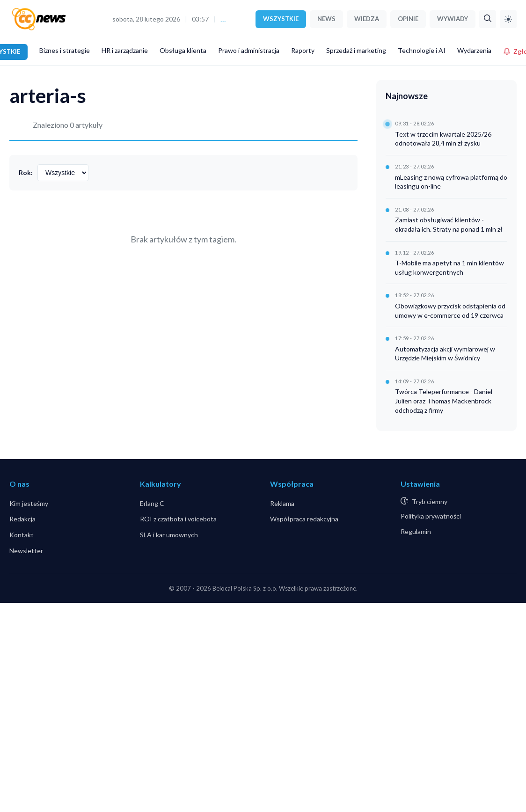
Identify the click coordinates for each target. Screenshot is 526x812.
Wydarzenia (474, 50)
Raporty (303, 50)
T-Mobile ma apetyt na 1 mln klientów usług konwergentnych (449, 267)
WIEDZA (367, 19)
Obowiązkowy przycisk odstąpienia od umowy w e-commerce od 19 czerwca (450, 311)
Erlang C (152, 503)
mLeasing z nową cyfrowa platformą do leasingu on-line (451, 182)
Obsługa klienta (183, 50)
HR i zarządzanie (125, 50)
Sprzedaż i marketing (356, 50)
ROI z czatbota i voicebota (178, 519)
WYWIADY (453, 19)
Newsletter (26, 551)
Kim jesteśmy (29, 503)
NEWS (326, 19)
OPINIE (408, 19)
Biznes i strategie (65, 50)
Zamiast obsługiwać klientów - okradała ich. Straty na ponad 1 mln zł (449, 224)
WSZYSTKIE (281, 19)
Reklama (282, 503)
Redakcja (22, 519)
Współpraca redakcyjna (304, 519)
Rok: (26, 172)
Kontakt (22, 535)
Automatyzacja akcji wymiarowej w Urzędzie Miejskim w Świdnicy (445, 354)
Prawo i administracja (249, 50)
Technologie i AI (422, 50)
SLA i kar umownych (169, 535)
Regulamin (416, 531)
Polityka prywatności (431, 516)
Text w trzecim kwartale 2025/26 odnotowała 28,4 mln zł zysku (443, 139)
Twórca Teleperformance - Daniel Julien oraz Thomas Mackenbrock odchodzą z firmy (444, 401)
